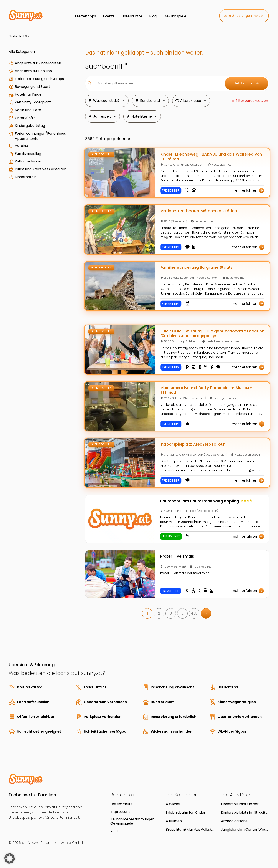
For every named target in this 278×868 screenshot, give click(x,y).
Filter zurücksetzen (252, 101)
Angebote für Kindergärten (38, 63)
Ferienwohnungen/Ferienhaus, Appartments (41, 136)
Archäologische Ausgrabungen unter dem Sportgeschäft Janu (243, 821)
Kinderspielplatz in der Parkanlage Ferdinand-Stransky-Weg (241, 804)
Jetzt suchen (247, 84)
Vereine (21, 146)
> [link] (206, 613)
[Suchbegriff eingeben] (158, 83)
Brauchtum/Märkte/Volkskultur (190, 829)
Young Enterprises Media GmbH (56, 843)
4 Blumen (174, 821)
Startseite (15, 36)
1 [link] (147, 613)
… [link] (183, 613)
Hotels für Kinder (29, 94)
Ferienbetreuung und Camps (39, 79)
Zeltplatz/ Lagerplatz (33, 102)
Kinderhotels (26, 177)
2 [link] (159, 613)
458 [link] (194, 613)
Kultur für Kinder (28, 161)
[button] (10, 858)
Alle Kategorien (22, 52)
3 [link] (171, 613)
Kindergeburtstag (30, 126)
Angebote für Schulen (33, 71)
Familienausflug (28, 153)
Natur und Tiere (28, 110)
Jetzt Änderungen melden (244, 16)
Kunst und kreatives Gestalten (41, 169)
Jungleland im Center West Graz (244, 829)
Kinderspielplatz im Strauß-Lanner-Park (244, 813)
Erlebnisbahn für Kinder (186, 813)
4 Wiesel (173, 804)
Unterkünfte (25, 118)
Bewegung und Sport (32, 87)
